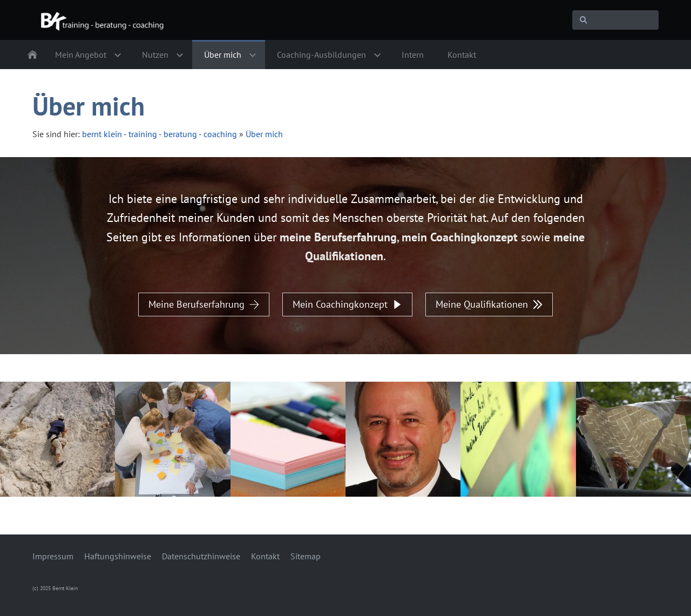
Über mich (264, 134)
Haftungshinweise (118, 556)
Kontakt (265, 556)
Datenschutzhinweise (201, 556)
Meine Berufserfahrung (204, 304)
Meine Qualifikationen (489, 304)
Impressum (53, 556)
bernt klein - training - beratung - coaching (160, 134)
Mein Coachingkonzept (347, 304)
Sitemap (306, 556)
